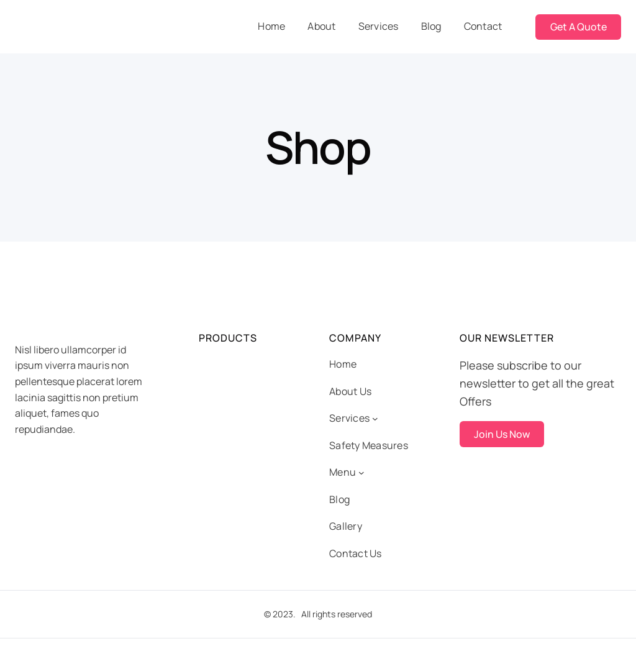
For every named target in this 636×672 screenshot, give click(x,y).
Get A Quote (579, 27)
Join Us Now (502, 434)
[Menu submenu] (361, 473)
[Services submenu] (375, 419)
